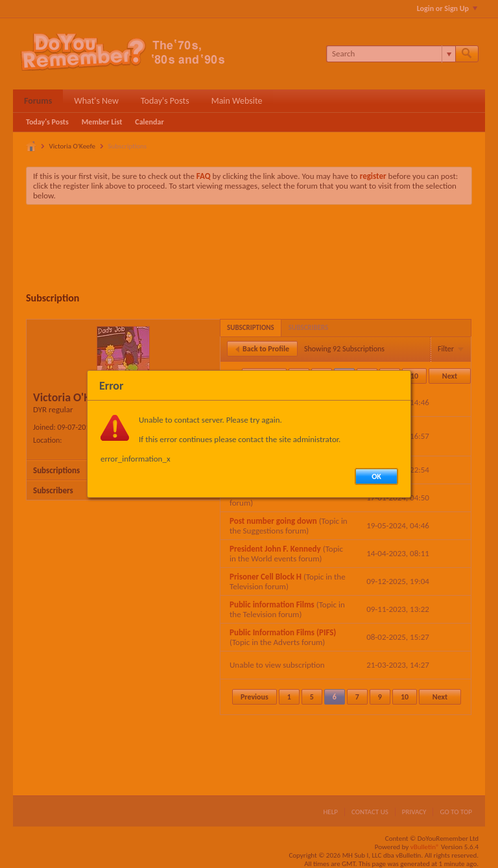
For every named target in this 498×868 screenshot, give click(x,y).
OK (376, 476)
